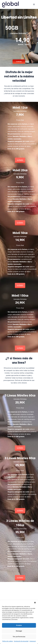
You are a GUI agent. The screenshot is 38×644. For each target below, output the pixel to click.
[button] (35, 603)
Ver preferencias (19, 637)
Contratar (19, 62)
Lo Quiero (20, 160)
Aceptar (19, 625)
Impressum (33, 641)
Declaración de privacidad (21, 641)
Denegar (19, 631)
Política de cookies (8, 641)
